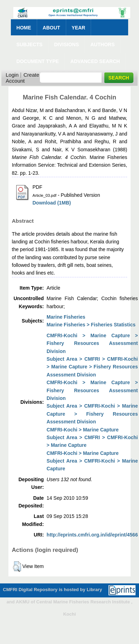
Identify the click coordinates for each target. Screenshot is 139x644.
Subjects (30, 44)
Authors (102, 44)
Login (12, 75)
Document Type (38, 61)
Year (79, 28)
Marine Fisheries (66, 317)
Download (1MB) (52, 203)
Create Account (22, 78)
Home (24, 28)
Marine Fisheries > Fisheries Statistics (91, 325)
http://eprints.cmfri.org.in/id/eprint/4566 (92, 535)
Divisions (66, 44)
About (51, 28)
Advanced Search (95, 61)
